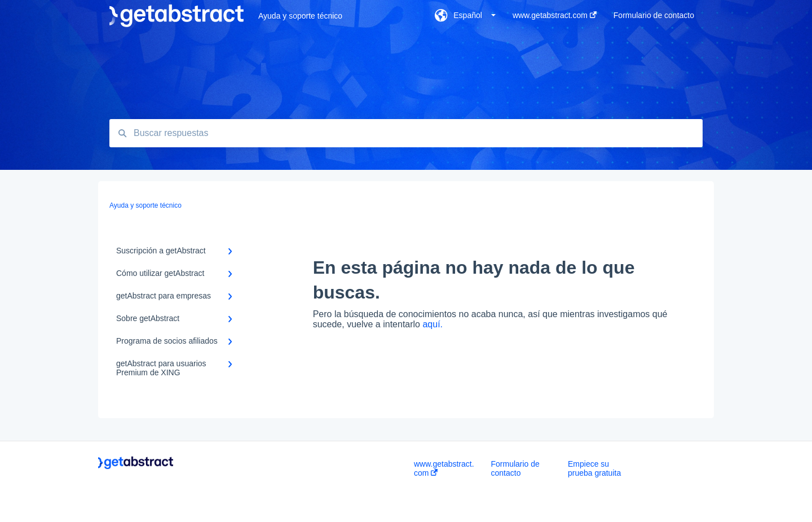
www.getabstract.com (444, 468)
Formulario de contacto (515, 468)
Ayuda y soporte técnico (300, 16)
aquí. (433, 324)
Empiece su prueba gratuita (594, 468)
